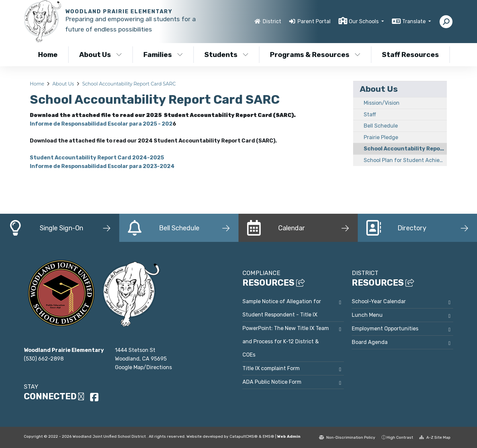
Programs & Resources (315, 55)
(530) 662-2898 (44, 359)
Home (48, 55)
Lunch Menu (367, 315)
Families (163, 55)
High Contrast (400, 437)
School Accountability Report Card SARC (129, 84)
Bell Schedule (381, 126)
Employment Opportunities (385, 329)
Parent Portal (314, 21)
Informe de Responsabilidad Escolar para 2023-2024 (102, 166)
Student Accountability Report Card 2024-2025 (97, 158)
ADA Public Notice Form (272, 382)
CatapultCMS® (244, 436)
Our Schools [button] (364, 21)
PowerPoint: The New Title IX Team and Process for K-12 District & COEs (286, 341)
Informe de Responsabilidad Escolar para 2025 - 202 (101, 124)
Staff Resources (410, 55)
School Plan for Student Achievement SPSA (405, 160)
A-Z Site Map (435, 437)
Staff (370, 114)
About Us (101, 55)
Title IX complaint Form (271, 368)
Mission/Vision (382, 103)
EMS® (268, 436)
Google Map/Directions (143, 367)
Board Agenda (370, 342)
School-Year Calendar (379, 301)
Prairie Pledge (381, 137)
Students (226, 55)
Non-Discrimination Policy (347, 437)
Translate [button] (415, 21)
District (272, 21)
